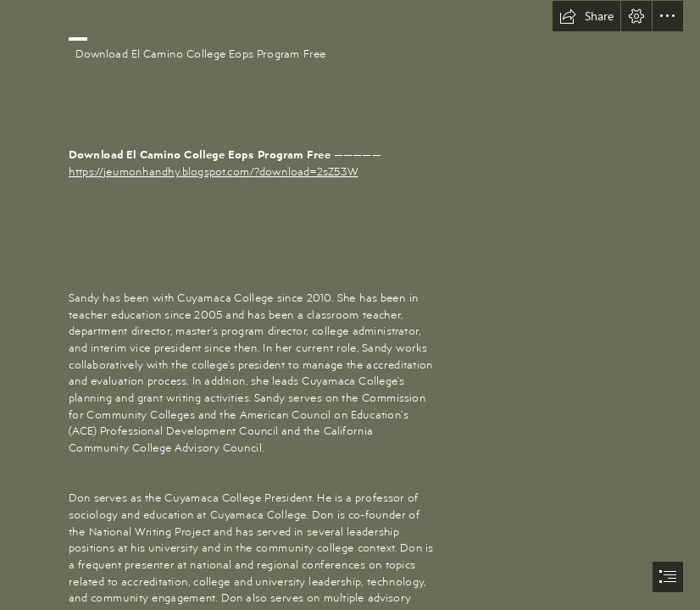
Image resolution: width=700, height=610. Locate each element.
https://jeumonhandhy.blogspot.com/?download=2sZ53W (214, 171)
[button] (586, 16)
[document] (350, 305)
